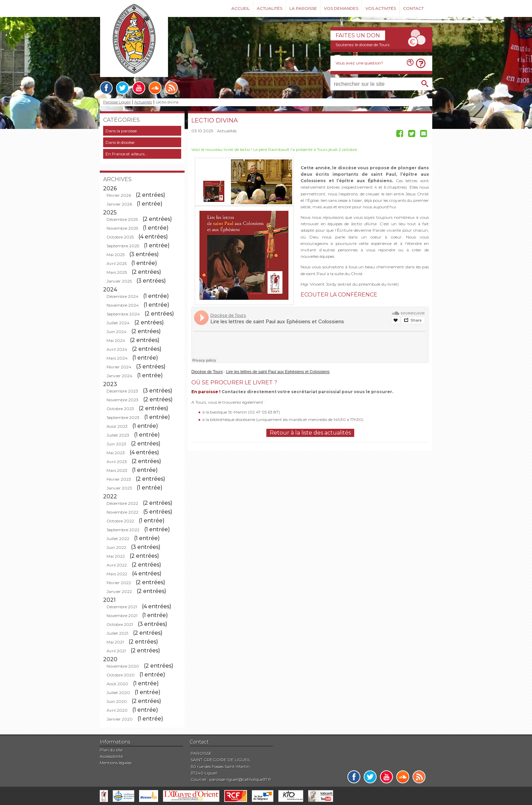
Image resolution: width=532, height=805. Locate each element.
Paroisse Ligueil (117, 102)
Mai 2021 (115, 642)
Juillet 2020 (118, 693)
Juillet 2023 (118, 435)
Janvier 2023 (119, 488)
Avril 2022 (117, 565)
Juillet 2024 (118, 323)
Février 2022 (119, 583)
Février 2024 (119, 367)
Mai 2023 (116, 453)
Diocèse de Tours (207, 372)
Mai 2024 (116, 340)
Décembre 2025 (122, 219)
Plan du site (111, 750)
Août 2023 (117, 426)
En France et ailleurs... (127, 154)
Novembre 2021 (122, 616)
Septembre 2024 (123, 314)
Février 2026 (119, 195)
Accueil (241, 8)
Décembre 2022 (122, 503)
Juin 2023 (116, 444)
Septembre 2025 (123, 246)
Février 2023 (119, 479)
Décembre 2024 (122, 296)
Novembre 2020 (123, 666)
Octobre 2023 (120, 409)
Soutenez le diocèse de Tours (363, 45)
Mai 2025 (116, 255)
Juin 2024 (117, 332)
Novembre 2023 (122, 400)
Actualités (270, 8)
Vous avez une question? (359, 63)
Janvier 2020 (120, 719)
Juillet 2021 (117, 633)
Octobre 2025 (120, 237)
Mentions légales (116, 763)
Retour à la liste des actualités (310, 433)
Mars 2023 (117, 470)
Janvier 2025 (119, 281)
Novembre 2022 (122, 512)
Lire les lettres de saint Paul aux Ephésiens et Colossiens (278, 372)
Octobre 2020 (121, 675)
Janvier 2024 (119, 376)
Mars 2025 (117, 272)
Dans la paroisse (121, 131)
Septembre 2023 (123, 417)
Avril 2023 (117, 462)
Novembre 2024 (123, 305)
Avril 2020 (117, 710)
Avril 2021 (116, 651)
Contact (413, 8)
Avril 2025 (117, 263)
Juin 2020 (117, 701)
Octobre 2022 (120, 521)
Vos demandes (341, 8)
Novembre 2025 (122, 228)
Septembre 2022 (123, 530)
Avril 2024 (117, 349)
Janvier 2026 (119, 204)
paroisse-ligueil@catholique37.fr (240, 779)
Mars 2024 (117, 358)
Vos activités (381, 8)
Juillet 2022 (118, 539)
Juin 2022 (116, 547)
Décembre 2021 (122, 607)
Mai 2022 (116, 556)
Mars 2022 (117, 574)
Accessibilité (111, 756)
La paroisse (303, 8)
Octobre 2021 (120, 624)
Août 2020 (117, 684)
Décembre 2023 (122, 391)
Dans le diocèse (120, 142)
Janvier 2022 (119, 591)
